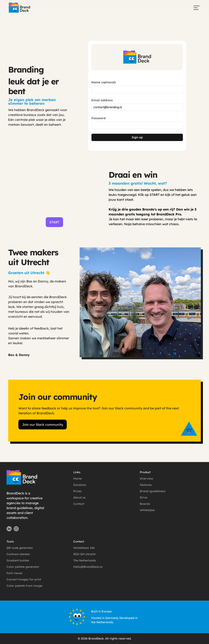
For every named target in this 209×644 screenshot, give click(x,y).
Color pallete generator (23, 567)
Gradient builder (18, 560)
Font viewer (15, 573)
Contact (79, 504)
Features (146, 485)
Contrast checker (18, 554)
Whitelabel (147, 510)
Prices (77, 491)
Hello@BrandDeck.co (88, 567)
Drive (143, 497)
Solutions (80, 485)
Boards (145, 504)
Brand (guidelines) (153, 491)
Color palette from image (24, 586)
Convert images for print (24, 579)
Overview (146, 479)
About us (79, 497)
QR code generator (20, 548)
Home (77, 479)
